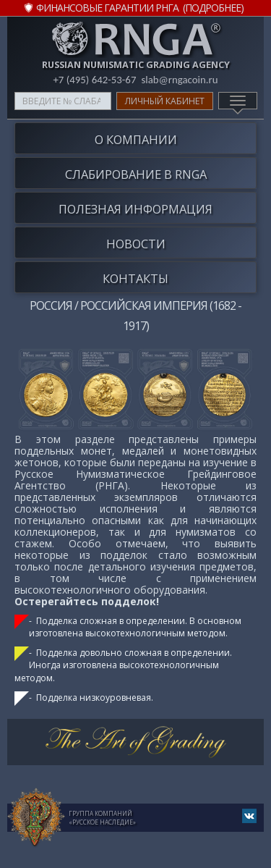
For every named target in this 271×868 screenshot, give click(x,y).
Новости (136, 244)
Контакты (135, 278)
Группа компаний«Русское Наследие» (102, 818)
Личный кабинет (165, 101)
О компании (136, 139)
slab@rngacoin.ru (179, 80)
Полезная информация (135, 209)
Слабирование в (136, 174)
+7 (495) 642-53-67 (94, 80)
